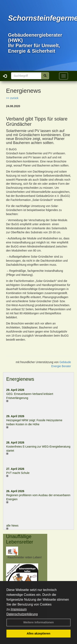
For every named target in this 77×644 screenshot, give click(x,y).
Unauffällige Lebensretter (20, 539)
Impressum (19, 609)
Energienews (20, 379)
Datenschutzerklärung (22, 614)
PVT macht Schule (18, 473)
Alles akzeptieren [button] (39, 633)
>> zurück (12, 98)
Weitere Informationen (39, 622)
